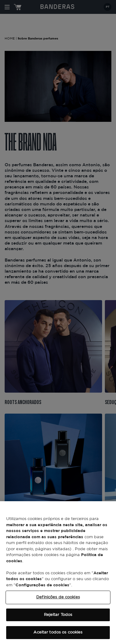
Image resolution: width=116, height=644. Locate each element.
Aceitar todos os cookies (58, 632)
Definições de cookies (58, 597)
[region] (58, 573)
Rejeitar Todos (58, 615)
